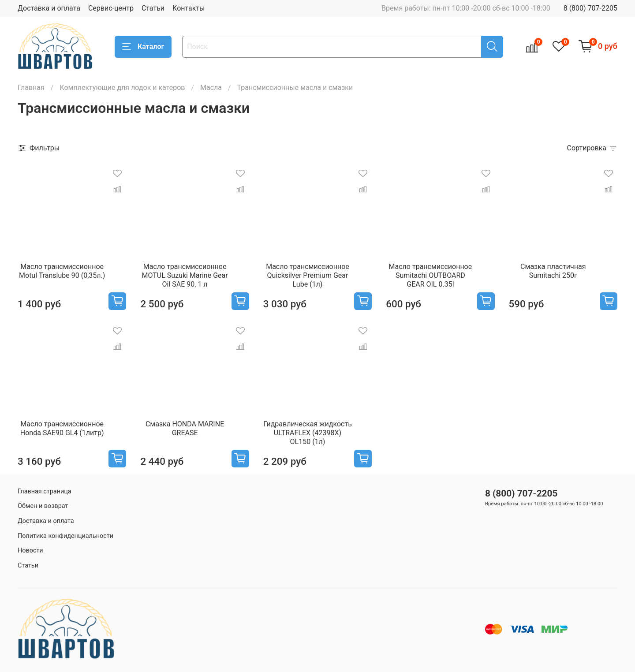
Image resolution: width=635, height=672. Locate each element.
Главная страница (45, 491)
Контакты (189, 8)
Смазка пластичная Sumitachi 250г (553, 271)
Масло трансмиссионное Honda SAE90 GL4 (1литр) (62, 428)
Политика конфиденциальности (65, 536)
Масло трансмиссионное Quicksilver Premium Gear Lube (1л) (308, 275)
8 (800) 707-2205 (590, 8)
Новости (30, 551)
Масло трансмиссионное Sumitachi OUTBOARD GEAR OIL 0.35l (431, 275)
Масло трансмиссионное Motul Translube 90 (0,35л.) (62, 271)
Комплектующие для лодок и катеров (122, 88)
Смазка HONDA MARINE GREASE (185, 428)
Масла (211, 88)
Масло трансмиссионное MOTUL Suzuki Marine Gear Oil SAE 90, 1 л (185, 275)
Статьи (153, 8)
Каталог (143, 47)
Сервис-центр (111, 8)
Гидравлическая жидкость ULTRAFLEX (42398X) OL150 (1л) (308, 433)
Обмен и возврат (43, 506)
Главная (31, 88)
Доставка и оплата (49, 8)
